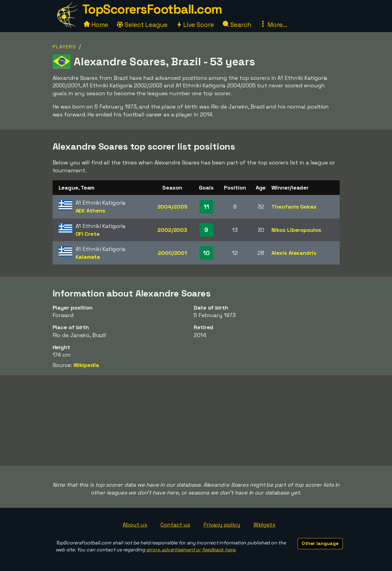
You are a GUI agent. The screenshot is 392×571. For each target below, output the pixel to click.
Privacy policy (222, 525)
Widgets (264, 525)
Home (96, 25)
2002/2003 (172, 230)
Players (64, 47)
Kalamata (88, 257)
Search (237, 25)
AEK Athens (91, 211)
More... (274, 25)
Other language (320, 543)
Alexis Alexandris (294, 253)
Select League (142, 25)
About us (135, 525)
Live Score (195, 25)
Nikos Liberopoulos (296, 230)
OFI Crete (88, 234)
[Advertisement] (196, 420)
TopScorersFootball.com (152, 9)
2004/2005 (172, 207)
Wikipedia (86, 365)
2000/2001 (172, 253)
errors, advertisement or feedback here (191, 550)
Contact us (175, 525)
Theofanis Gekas (294, 207)
